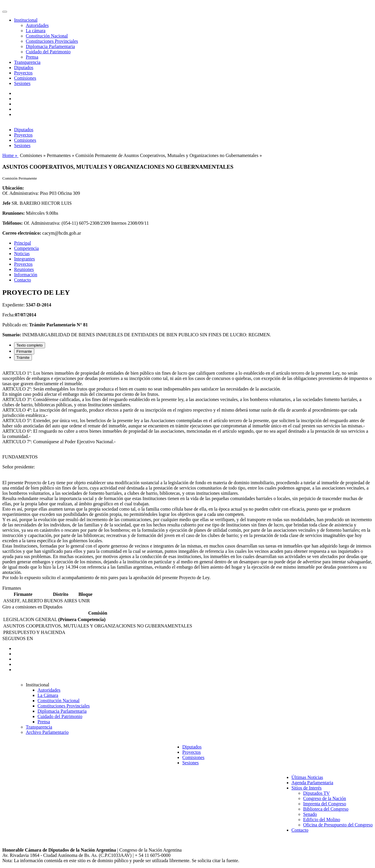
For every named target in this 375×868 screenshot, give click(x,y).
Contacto (23, 280)
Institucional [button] (26, 20)
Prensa (32, 57)
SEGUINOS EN (18, 638)
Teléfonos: (13, 223)
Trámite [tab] (23, 358)
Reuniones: (13, 213)
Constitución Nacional (47, 36)
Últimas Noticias (307, 777)
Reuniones (24, 269)
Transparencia (27, 62)
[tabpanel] (187, 475)
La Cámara (48, 695)
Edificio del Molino (322, 820)
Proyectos (23, 73)
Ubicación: (13, 188)
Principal (23, 243)
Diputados (24, 68)
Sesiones (22, 83)
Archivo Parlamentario (47, 732)
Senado (310, 814)
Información (26, 275)
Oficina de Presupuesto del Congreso (338, 825)
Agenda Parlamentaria (312, 783)
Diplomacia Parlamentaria (50, 46)
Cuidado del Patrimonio (48, 52)
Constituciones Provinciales (52, 41)
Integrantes (24, 259)
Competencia (26, 248)
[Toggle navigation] (5, 12)
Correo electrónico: (22, 233)
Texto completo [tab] (30, 345)
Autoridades (37, 25)
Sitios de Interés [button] (307, 788)
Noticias (22, 254)
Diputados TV (317, 793)
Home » (10, 155)
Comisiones (25, 78)
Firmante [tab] (24, 351)
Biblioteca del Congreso (326, 809)
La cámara (36, 31)
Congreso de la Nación (325, 798)
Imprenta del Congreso (325, 804)
